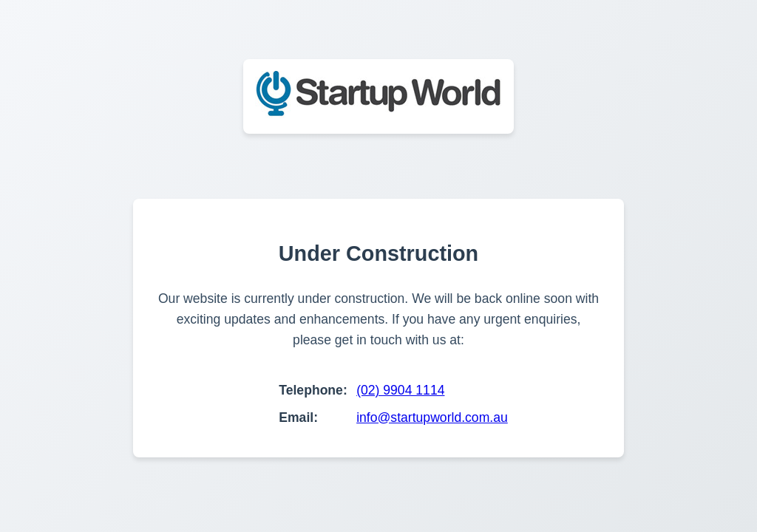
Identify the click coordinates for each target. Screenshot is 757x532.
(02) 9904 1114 (400, 390)
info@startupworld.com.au (432, 417)
